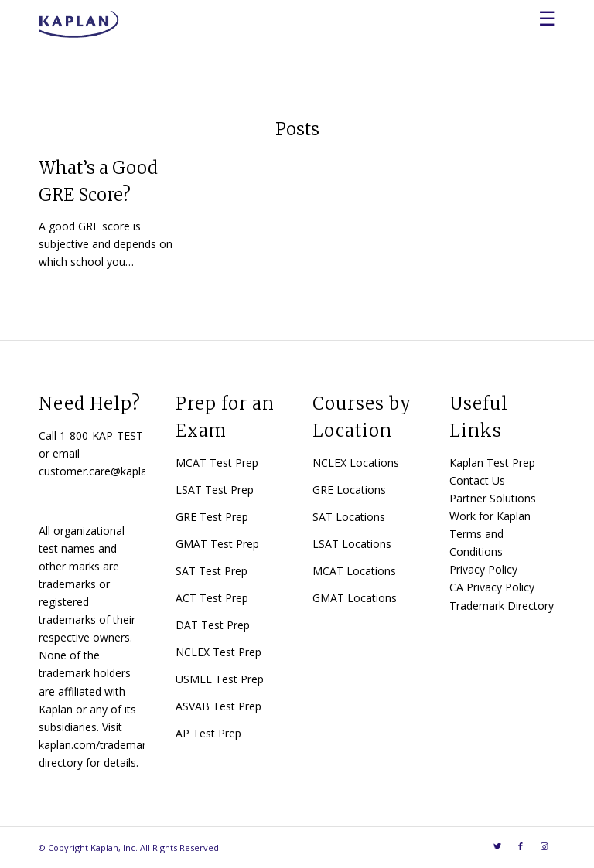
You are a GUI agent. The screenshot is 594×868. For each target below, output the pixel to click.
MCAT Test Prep (217, 463)
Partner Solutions (493, 498)
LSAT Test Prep (215, 490)
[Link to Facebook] (521, 846)
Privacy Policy (483, 569)
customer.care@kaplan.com (108, 471)
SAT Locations (349, 517)
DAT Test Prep (213, 625)
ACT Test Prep (212, 598)
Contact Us (477, 480)
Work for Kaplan (490, 516)
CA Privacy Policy (492, 587)
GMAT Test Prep (217, 544)
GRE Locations (349, 490)
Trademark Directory (502, 606)
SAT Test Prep (212, 571)
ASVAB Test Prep (218, 706)
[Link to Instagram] (544, 846)
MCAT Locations (354, 571)
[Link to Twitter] (497, 846)
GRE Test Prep (212, 517)
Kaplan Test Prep (492, 463)
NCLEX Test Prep (218, 652)
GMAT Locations (355, 598)
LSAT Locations (352, 544)
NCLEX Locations (356, 463)
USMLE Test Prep (220, 679)
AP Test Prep (208, 733)
